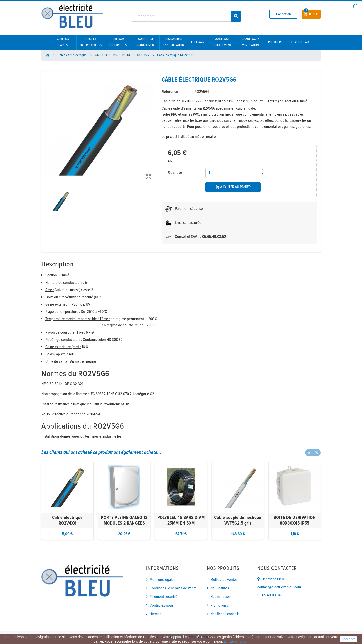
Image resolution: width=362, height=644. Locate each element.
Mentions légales (162, 580)
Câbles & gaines (63, 42)
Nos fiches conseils (225, 614)
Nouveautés (220, 588)
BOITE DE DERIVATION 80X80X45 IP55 (295, 521)
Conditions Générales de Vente (173, 588)
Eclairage (198, 42)
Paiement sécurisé (164, 597)
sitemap (155, 614)
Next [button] (317, 453)
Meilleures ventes (224, 580)
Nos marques (220, 597)
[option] (67, 500)
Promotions (219, 605)
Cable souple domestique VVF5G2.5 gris (238, 521)
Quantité (175, 172)
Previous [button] (309, 453)
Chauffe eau (300, 42)
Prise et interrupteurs (91, 42)
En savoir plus (235, 641)
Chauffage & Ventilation (251, 42)
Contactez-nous (162, 605)
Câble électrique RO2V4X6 (67, 521)
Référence (170, 92)
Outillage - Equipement (223, 42)
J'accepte (348, 639)
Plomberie (276, 42)
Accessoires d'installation (174, 42)
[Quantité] (233, 173)
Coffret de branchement (146, 42)
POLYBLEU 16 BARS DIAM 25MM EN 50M (181, 521)
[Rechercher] (186, 16)
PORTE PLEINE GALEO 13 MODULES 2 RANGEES (124, 521)
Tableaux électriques (118, 42)
